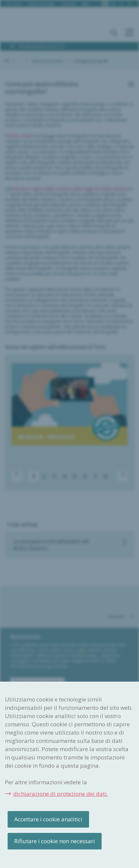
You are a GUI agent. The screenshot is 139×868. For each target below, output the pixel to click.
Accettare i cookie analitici (48, 819)
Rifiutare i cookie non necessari (55, 841)
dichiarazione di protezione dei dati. (61, 794)
